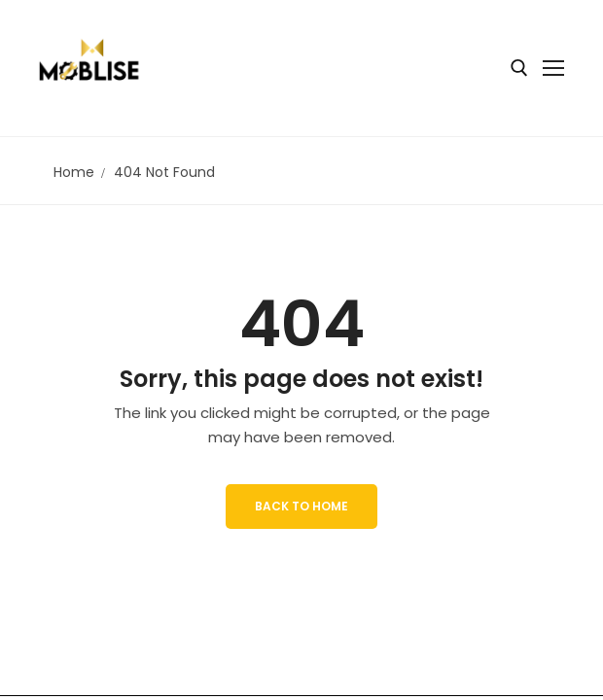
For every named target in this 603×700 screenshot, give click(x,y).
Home (74, 172)
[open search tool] (519, 68)
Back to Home (301, 506)
